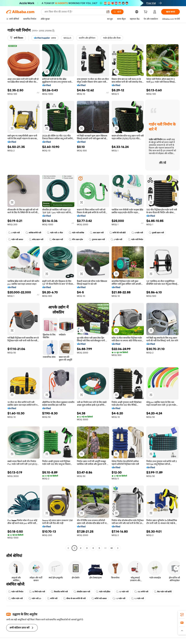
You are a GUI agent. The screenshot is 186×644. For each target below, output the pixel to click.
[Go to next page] (118, 548)
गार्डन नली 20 (35, 599)
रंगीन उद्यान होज (76, 240)
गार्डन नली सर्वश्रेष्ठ (76, 233)
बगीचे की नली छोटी (117, 233)
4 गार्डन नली (137, 233)
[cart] (146, 12)
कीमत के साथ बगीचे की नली (74, 599)
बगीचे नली (52, 599)
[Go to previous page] (68, 548)
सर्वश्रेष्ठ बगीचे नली (33, 233)
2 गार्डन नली (116, 240)
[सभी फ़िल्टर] (17, 38)
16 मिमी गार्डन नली (37, 592)
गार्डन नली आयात (16, 240)
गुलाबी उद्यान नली (156, 233)
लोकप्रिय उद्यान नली (82, 592)
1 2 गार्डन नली (119, 599)
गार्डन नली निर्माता (136, 240)
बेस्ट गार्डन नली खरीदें (163, 592)
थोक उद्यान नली (56, 240)
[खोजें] (117, 12)
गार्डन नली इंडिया (103, 592)
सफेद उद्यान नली (36, 240)
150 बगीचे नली (141, 592)
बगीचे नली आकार (99, 599)
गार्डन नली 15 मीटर (55, 233)
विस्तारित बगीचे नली (59, 592)
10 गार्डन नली (122, 592)
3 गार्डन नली (14, 233)
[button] (108, 12)
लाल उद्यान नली (97, 233)
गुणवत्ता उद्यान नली (97, 240)
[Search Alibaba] (74, 12)
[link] (182, 615)
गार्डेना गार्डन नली (15, 599)
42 (112, 548)
